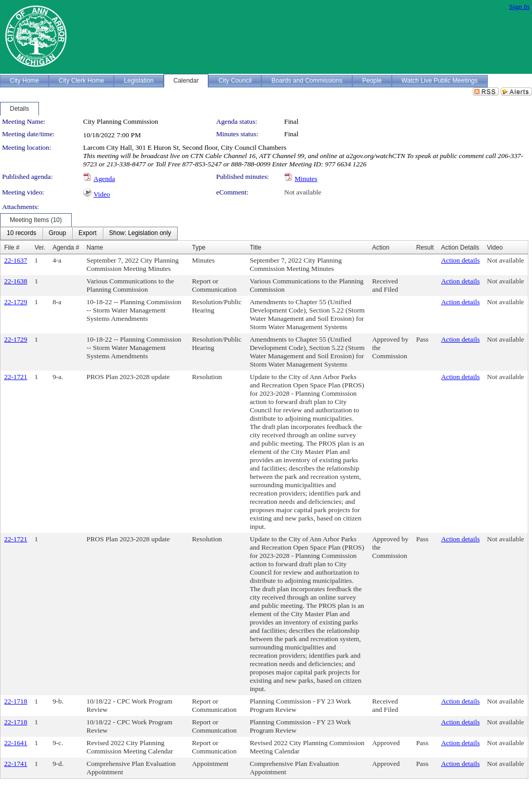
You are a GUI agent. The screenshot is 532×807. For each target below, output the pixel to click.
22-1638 (16, 281)
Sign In (519, 6)
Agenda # (66, 248)
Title (256, 248)
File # (12, 248)
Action (381, 248)
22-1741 (16, 764)
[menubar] (89, 233)
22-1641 (16, 743)
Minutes (306, 179)
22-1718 (16, 701)
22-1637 (16, 260)
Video (102, 194)
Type (198, 248)
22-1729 (16, 302)
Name (95, 248)
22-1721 (16, 377)
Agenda (104, 179)
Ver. (40, 248)
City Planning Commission (121, 121)
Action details (460, 260)
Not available (303, 192)
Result (425, 248)
